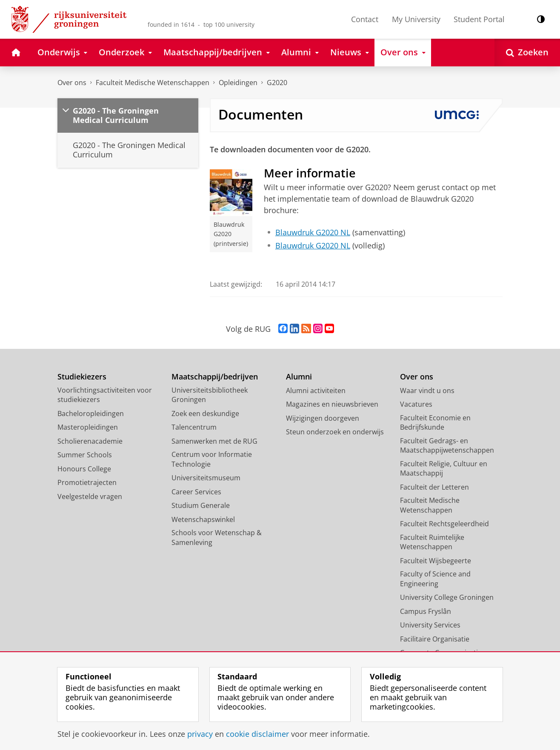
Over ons (72, 83)
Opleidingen (238, 83)
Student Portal (479, 19)
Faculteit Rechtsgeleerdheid (444, 524)
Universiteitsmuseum (206, 478)
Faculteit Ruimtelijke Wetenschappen (432, 542)
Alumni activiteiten (316, 391)
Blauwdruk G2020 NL (313, 232)
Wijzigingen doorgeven (323, 418)
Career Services (196, 492)
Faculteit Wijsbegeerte (436, 561)
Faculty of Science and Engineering (435, 579)
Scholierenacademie (90, 441)
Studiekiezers (82, 377)
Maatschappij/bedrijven (215, 377)
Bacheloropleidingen (91, 413)
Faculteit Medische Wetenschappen (153, 83)
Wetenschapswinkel (203, 519)
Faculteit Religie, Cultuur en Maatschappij (444, 469)
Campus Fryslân (426, 611)
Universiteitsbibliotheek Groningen (210, 395)
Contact (365, 19)
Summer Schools (85, 455)
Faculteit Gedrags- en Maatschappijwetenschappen (447, 446)
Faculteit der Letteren (434, 487)
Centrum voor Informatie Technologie (212, 459)
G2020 (277, 83)
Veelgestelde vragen (90, 496)
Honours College (84, 469)
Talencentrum (194, 427)
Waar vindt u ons (427, 391)
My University (416, 19)
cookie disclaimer (257, 734)
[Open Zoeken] (527, 53)
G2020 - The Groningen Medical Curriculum (116, 115)
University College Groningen (447, 597)
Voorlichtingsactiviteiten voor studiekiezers (105, 395)
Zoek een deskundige (205, 413)
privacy (200, 734)
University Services (430, 625)
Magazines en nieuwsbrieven (332, 404)
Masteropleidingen (88, 427)
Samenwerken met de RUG (214, 441)
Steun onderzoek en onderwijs (335, 432)
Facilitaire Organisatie (435, 639)
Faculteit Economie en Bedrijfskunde (435, 423)
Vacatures (416, 404)
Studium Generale (201, 505)
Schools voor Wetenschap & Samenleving (217, 538)
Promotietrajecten (87, 482)
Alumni (299, 377)
